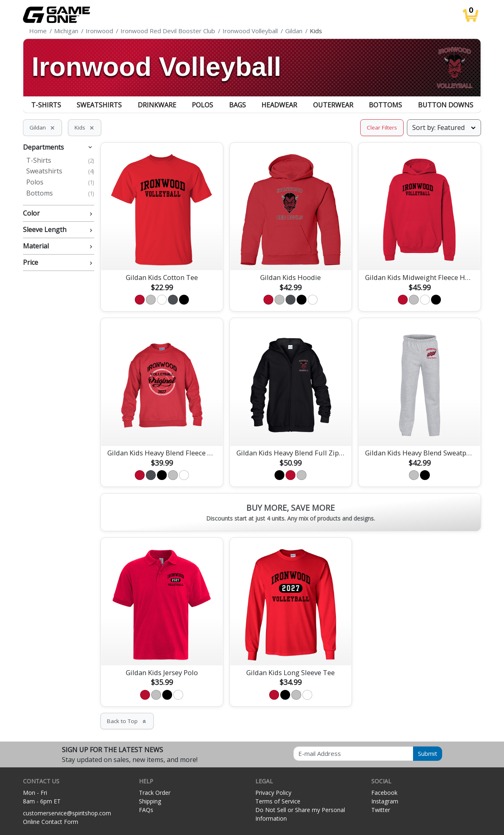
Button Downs (446, 105)
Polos (202, 105)
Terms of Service (278, 801)
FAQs (146, 810)
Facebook (384, 793)
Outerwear (333, 105)
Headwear (279, 105)
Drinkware (157, 105)
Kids (85, 127)
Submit (428, 753)
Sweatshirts (99, 105)
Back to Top (127, 721)
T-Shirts (46, 105)
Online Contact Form (51, 822)
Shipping (150, 801)
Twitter (381, 810)
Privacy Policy (273, 793)
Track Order (155, 793)
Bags (237, 105)
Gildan (42, 127)
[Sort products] (444, 127)
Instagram (385, 801)
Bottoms (385, 105)
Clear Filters (382, 127)
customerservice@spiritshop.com (67, 813)
